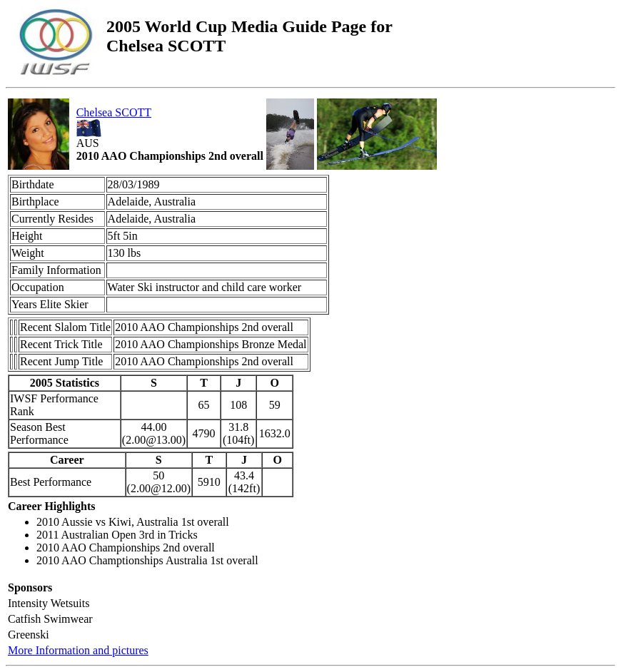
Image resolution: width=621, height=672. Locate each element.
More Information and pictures (78, 650)
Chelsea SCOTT (114, 112)
